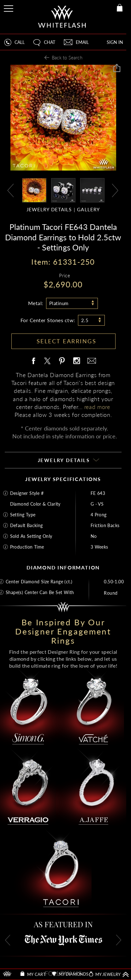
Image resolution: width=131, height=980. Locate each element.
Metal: (36, 303)
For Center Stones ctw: (48, 320)
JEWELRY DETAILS (49, 210)
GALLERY (88, 210)
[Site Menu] (9, 7)
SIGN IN (115, 42)
